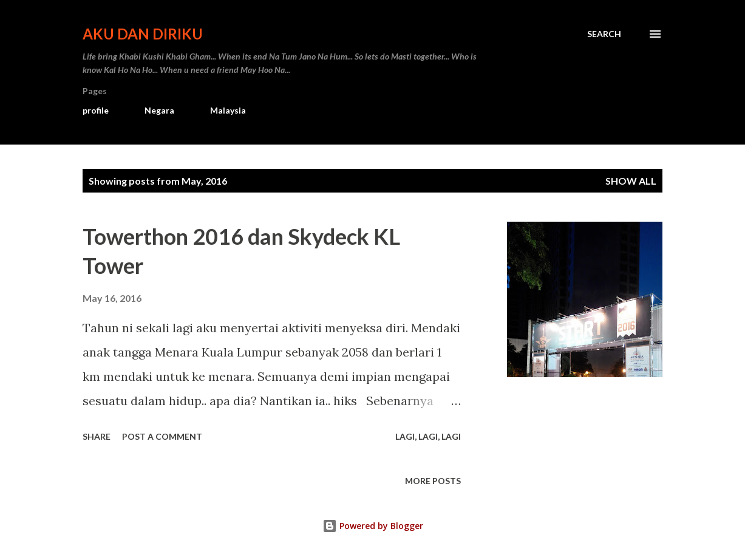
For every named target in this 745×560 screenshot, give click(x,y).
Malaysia (228, 110)
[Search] (604, 34)
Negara (159, 110)
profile (96, 110)
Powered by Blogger (373, 526)
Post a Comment (162, 436)
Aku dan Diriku (143, 34)
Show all (631, 181)
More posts (433, 481)
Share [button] (97, 436)
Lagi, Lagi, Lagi (428, 436)
